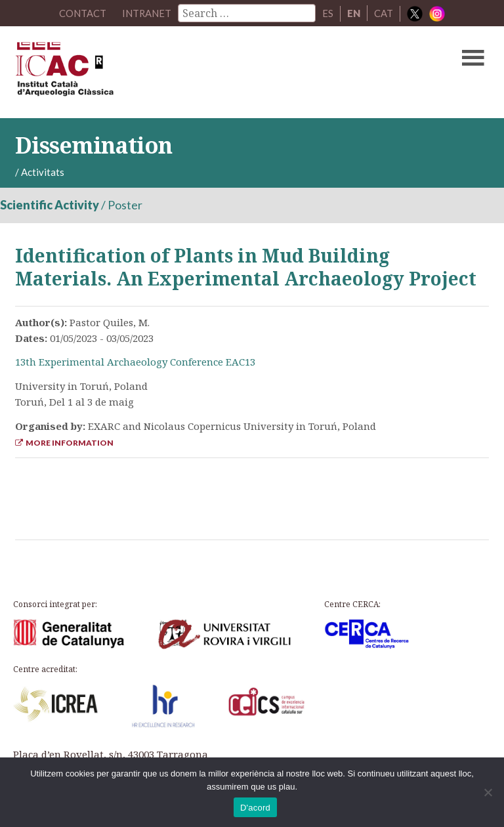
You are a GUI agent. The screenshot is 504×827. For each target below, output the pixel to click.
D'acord (255, 808)
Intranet (147, 13)
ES (328, 13)
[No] (488, 792)
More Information (64, 443)
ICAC (201, 72)
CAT (384, 13)
